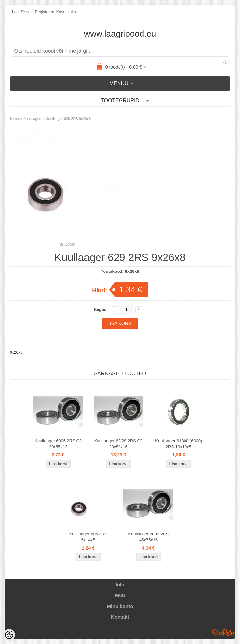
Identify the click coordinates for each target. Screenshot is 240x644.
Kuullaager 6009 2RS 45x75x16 (148, 537)
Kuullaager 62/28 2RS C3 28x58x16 (118, 444)
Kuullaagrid (32, 119)
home (14, 119)
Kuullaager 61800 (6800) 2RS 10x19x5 (178, 444)
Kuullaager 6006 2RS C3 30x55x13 (58, 444)
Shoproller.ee (224, 633)
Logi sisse (21, 12)
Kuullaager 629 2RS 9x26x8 (68, 119)
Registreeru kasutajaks (55, 12)
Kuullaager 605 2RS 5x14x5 (88, 537)
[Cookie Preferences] (9, 635)
